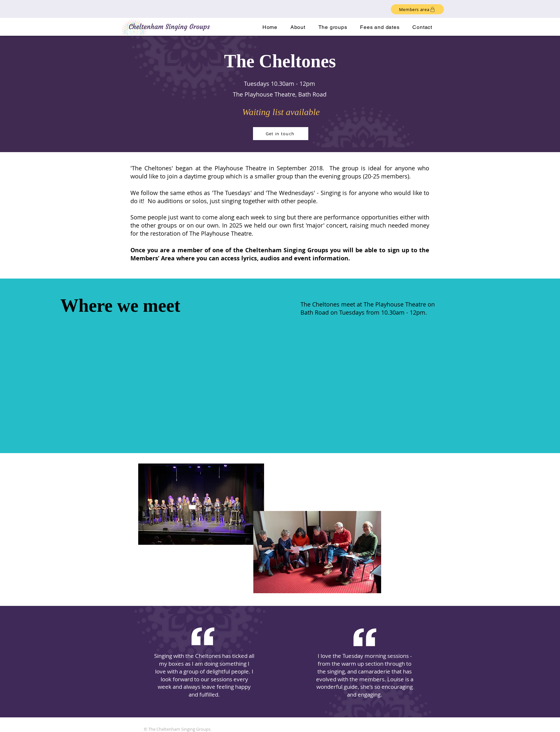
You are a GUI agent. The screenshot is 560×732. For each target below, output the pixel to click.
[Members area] (417, 9)
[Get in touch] (281, 134)
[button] (333, 27)
